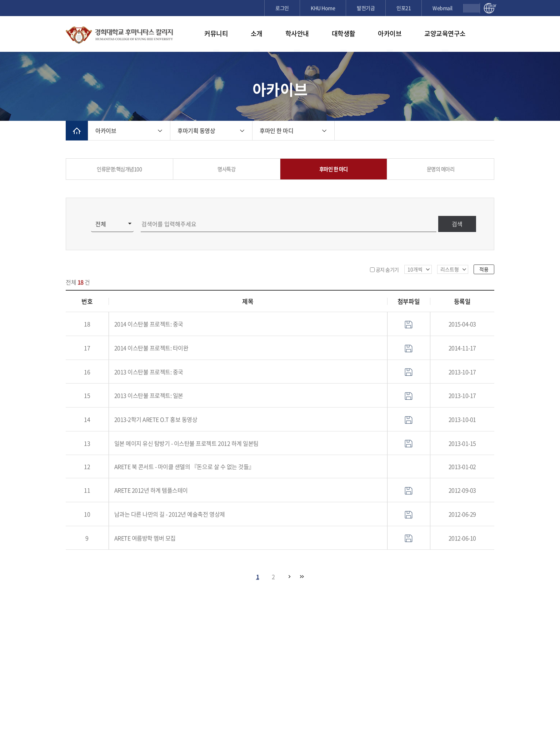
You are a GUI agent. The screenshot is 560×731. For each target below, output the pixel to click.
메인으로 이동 (77, 131)
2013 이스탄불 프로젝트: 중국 (149, 372)
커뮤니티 (216, 33)
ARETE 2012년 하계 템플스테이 (151, 490)
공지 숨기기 (387, 270)
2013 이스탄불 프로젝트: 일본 (149, 395)
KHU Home (323, 8)
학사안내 (297, 33)
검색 (457, 224)
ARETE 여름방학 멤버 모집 (145, 538)
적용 (484, 269)
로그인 (282, 8)
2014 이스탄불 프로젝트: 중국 (149, 324)
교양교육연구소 (445, 33)
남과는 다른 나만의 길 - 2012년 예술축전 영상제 (170, 514)
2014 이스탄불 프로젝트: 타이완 (151, 348)
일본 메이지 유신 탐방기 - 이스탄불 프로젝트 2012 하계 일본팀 (186, 443)
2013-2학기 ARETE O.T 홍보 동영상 (156, 419)
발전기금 (366, 8)
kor (492, 6)
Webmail (442, 8)
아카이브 (390, 33)
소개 (257, 33)
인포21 (404, 8)
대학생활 (344, 33)
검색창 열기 (472, 8)
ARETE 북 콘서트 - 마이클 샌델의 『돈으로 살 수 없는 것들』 (184, 466)
